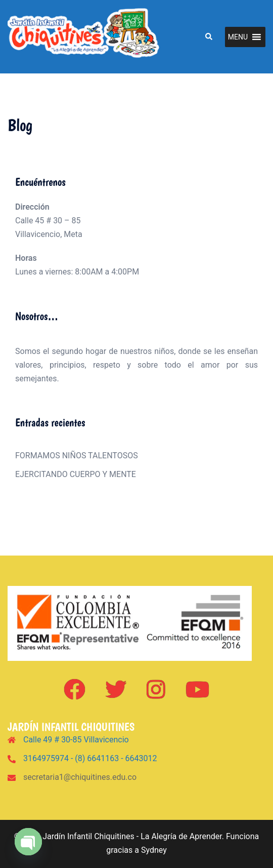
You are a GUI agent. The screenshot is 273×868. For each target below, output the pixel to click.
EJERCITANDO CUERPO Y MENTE (76, 474)
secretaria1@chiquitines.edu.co (80, 777)
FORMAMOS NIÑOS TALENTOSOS (77, 456)
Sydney (154, 850)
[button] (208, 36)
